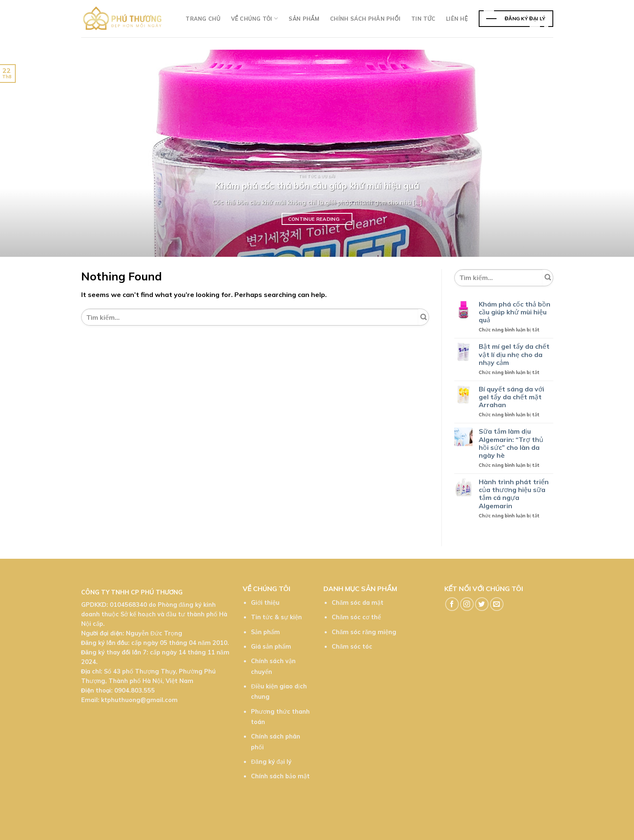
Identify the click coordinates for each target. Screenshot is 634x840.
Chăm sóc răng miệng (364, 632)
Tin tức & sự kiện (276, 617)
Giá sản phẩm (271, 647)
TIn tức (423, 19)
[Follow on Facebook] (452, 604)
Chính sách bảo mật (280, 776)
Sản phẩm (304, 19)
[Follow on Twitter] (482, 604)
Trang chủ (203, 19)
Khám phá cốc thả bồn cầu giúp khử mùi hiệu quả (515, 312)
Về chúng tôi (254, 18)
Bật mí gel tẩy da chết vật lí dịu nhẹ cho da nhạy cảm (514, 354)
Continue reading (317, 219)
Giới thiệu (265, 603)
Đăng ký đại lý (271, 762)
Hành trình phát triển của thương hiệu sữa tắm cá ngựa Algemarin (514, 494)
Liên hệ (457, 19)
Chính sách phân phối (365, 19)
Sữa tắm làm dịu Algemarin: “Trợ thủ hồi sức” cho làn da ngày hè (511, 443)
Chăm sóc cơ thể (356, 617)
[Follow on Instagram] (467, 604)
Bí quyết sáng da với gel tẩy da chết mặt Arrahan (511, 397)
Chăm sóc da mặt (358, 603)
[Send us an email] (497, 604)
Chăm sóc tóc (352, 647)
